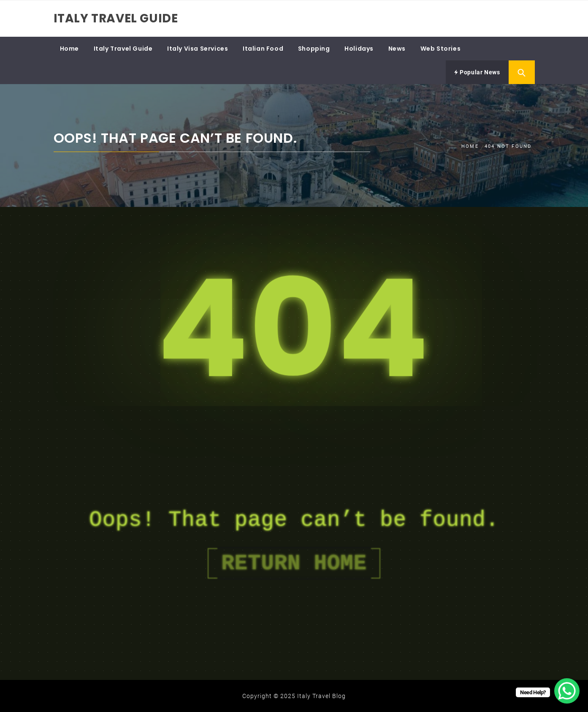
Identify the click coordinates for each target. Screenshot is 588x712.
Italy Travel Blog (321, 696)
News (397, 49)
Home (69, 49)
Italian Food (263, 49)
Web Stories (441, 49)
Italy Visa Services (198, 49)
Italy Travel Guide (116, 18)
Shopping (314, 49)
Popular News (477, 72)
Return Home (294, 563)
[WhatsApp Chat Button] (567, 691)
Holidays (359, 49)
